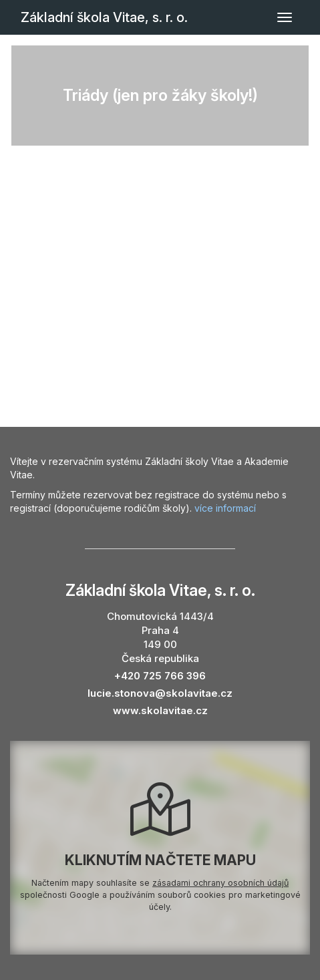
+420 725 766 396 (160, 676)
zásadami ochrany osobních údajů (220, 883)
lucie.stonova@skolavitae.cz (160, 693)
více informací (225, 508)
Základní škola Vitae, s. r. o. (104, 17)
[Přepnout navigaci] (285, 17)
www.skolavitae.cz (160, 710)
